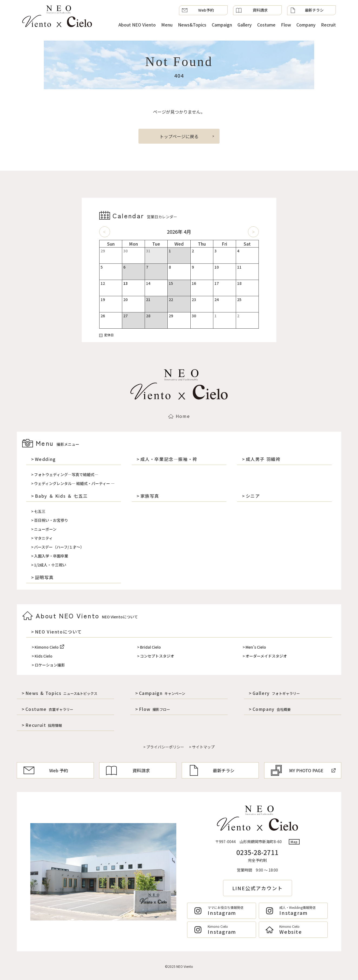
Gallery (245, 25)
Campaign (222, 25)
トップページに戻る (179, 136)
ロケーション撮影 (50, 665)
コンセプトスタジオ (157, 656)
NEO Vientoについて (58, 632)
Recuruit (44, 725)
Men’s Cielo (256, 647)
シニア (253, 496)
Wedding (45, 459)
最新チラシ (307, 10)
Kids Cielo (44, 656)
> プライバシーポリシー (164, 747)
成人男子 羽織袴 (263, 459)
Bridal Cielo (150, 647)
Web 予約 (46, 770)
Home (179, 416)
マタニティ (43, 538)
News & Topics (62, 693)
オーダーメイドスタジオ (266, 656)
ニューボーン (45, 529)
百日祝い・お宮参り (51, 520)
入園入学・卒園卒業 (51, 556)
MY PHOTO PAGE (303, 770)
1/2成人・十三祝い (50, 565)
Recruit (328, 25)
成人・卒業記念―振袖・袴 (169, 459)
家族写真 (150, 496)
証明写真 (44, 577)
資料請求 (252, 10)
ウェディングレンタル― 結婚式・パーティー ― (74, 483)
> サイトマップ (202, 747)
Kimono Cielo (49, 647)
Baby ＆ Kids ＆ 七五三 (61, 496)
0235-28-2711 (257, 852)
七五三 (40, 511)
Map (294, 842)
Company (306, 25)
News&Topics (192, 25)
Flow (286, 25)
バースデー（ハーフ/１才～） (59, 547)
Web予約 (198, 10)
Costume (266, 25)
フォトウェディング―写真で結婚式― (66, 474)
